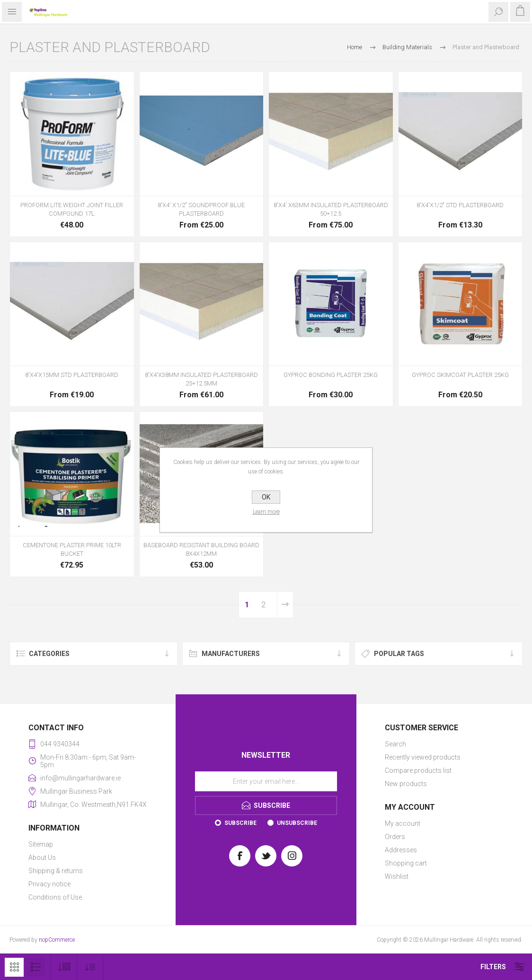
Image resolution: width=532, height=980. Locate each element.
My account (403, 823)
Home (355, 47)
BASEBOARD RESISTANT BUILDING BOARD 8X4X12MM (201, 549)
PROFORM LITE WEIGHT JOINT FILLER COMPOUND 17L (72, 209)
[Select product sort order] (90, 967)
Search (395, 744)
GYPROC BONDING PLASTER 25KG (331, 375)
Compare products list (418, 770)
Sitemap (41, 844)
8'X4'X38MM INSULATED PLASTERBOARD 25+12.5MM (201, 379)
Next (285, 605)
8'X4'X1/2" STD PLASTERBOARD (460, 205)
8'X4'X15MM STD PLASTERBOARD (72, 375)
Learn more (266, 512)
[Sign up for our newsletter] (266, 781)
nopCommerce (57, 940)
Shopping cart (406, 863)
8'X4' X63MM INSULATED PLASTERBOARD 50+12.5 (331, 209)
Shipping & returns (56, 871)
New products (406, 784)
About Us (42, 857)
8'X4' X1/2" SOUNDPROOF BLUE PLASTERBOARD (201, 209)
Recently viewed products (423, 757)
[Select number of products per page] (64, 967)
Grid (14, 967)
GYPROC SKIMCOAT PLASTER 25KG (460, 375)
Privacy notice (49, 884)
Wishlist (397, 876)
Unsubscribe (297, 823)
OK (266, 497)
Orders (395, 837)
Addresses (401, 850)
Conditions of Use (55, 897)
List (35, 967)
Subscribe (240, 823)
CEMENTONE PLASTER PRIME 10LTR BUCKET (72, 549)
